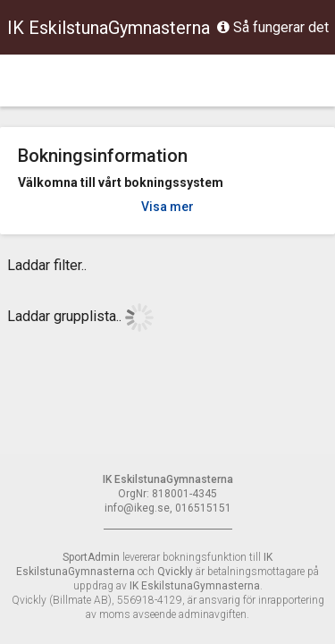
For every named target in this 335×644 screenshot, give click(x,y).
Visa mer (167, 207)
